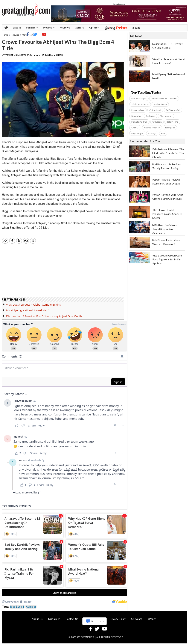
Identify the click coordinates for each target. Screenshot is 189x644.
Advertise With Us (94, 617)
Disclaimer (54, 617)
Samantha (136, 116)
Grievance (137, 617)
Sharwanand (166, 116)
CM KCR (135, 128)
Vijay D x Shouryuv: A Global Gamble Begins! (34, 302)
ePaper (152, 617)
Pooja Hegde (137, 133)
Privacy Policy (118, 617)
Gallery (80, 28)
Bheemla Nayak (139, 99)
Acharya (152, 133)
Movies (49, 28)
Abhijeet (31, 604)
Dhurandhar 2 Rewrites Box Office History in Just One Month (44, 314)
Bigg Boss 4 (17, 604)
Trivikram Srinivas (140, 104)
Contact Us (72, 617)
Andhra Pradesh (152, 128)
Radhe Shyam (160, 104)
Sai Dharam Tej (173, 110)
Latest (17, 28)
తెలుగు (136, 28)
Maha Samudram (139, 122)
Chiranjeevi (155, 110)
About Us (37, 617)
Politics (32, 28)
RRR (163, 133)
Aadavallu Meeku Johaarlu (164, 99)
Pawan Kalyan (138, 110)
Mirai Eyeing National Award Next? (28, 308)
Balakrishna (172, 122)
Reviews (65, 28)
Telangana (170, 128)
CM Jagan (157, 122)
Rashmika (150, 116)
